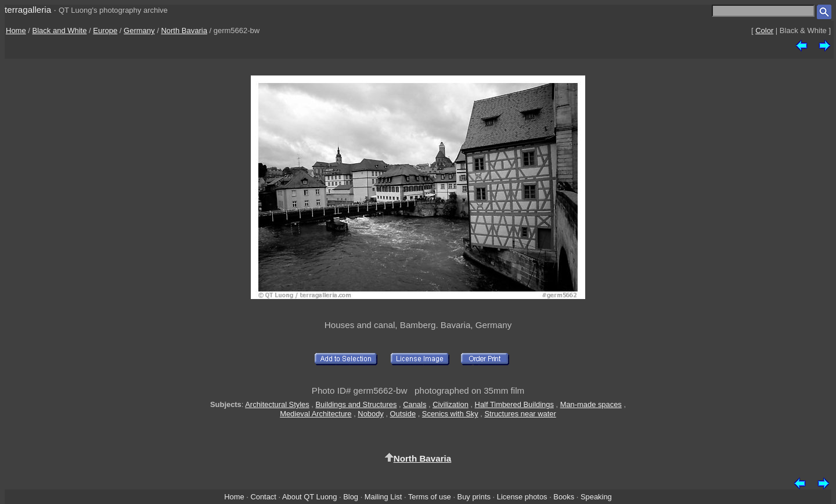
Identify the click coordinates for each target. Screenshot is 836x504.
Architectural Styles (277, 404)
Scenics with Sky (450, 414)
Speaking (596, 497)
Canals (415, 404)
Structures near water (520, 414)
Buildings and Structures (356, 404)
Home (16, 30)
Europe (105, 30)
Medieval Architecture (316, 414)
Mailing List (383, 497)
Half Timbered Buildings (514, 404)
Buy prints (474, 497)
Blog (351, 497)
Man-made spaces (591, 404)
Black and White (60, 30)
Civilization (451, 404)
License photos (522, 497)
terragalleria (28, 10)
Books (564, 497)
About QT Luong (309, 497)
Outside (403, 414)
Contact (263, 497)
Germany (139, 30)
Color (764, 30)
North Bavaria (184, 30)
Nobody (371, 414)
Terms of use (430, 497)
